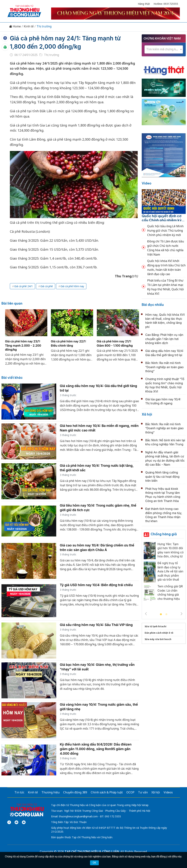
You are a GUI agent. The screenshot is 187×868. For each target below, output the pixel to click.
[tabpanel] (26, 340)
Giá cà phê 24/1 (23, 286)
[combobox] (164, 49)
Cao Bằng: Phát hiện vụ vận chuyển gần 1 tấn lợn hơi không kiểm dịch (164, 339)
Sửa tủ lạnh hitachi (155, 626)
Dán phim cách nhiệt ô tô (159, 633)
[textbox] (164, 49)
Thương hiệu (50, 792)
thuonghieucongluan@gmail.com (78, 816)
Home (15, 26)
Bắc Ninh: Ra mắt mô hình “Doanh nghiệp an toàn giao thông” (165, 367)
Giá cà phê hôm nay (72, 286)
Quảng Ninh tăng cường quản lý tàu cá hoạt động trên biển (162, 477)
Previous (146, 614)
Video (147, 183)
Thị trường (44, 26)
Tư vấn (143, 792)
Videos (168, 792)
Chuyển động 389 (75, 792)
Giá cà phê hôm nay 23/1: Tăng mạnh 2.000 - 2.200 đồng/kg (23, 345)
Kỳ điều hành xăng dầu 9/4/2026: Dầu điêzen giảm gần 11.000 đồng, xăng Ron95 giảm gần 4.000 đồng (96, 749)
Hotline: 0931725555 (166, 4)
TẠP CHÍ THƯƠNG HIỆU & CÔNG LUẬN (92, 852)
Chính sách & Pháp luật (107, 792)
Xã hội (147, 414)
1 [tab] (161, 614)
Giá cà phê (47, 286)
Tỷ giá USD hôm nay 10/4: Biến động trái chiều (96, 585)
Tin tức (19, 792)
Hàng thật (144, 4)
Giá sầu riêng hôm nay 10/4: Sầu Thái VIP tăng (96, 625)
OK (94, 863)
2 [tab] (166, 614)
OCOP (130, 792)
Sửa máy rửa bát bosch (158, 639)
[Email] (24, 822)
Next (182, 614)
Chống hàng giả (164, 534)
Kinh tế (29, 26)
